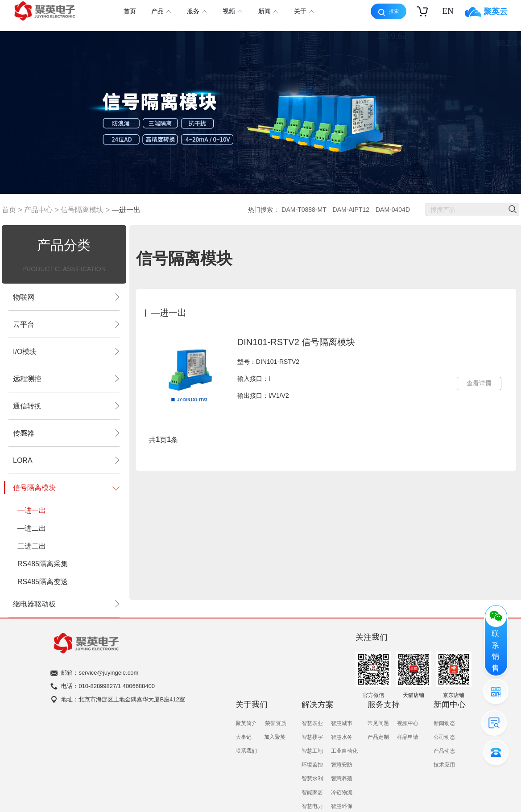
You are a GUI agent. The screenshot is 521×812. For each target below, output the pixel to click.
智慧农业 (312, 723)
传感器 (64, 433)
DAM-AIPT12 (351, 210)
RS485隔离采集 (43, 564)
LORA (64, 460)
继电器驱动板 (64, 604)
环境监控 (312, 764)
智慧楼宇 (312, 737)
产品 (161, 12)
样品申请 (408, 737)
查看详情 (479, 383)
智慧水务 (342, 737)
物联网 (64, 297)
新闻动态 (444, 723)
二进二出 (32, 546)
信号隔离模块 (82, 210)
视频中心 (408, 723)
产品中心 (38, 210)
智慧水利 (312, 778)
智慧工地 (312, 750)
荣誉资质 (276, 723)
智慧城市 (342, 723)
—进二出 (32, 528)
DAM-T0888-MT (304, 210)
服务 (197, 12)
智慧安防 (342, 764)
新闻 (268, 12)
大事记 (244, 737)
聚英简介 (246, 723)
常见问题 (378, 723)
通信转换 (64, 406)
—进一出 (126, 210)
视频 (232, 12)
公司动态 (444, 737)
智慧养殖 (342, 778)
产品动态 (444, 750)
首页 (130, 11)
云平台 (64, 324)
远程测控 (64, 379)
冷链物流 (342, 792)
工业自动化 (344, 750)
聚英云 (486, 12)
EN (448, 11)
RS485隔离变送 (43, 581)
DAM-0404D (393, 210)
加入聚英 (275, 737)
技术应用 (444, 764)
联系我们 (246, 750)
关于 (304, 12)
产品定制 (378, 737)
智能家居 (312, 792)
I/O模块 (64, 351)
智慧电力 (312, 806)
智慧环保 (342, 806)
